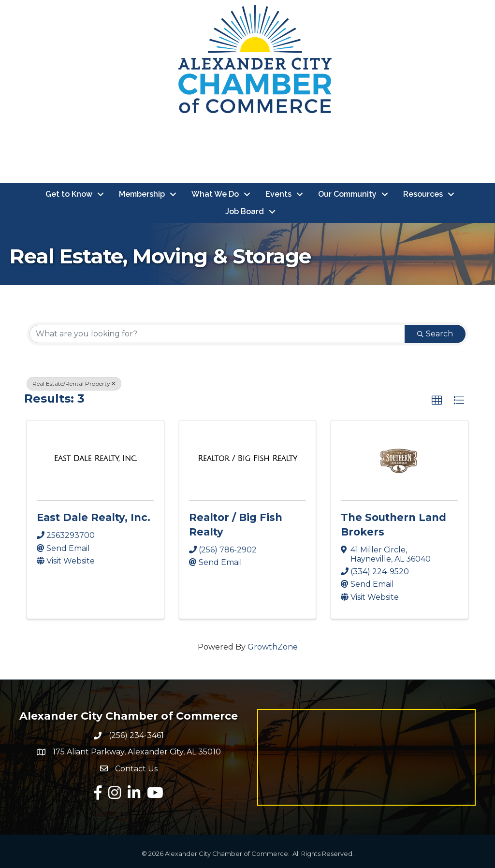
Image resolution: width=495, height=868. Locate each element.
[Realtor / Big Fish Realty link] (247, 459)
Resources (423, 194)
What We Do (215, 194)
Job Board (245, 211)
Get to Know (69, 194)
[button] (437, 401)
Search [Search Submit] (435, 334)
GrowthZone (273, 647)
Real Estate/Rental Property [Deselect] (74, 383)
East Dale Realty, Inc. (94, 517)
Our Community (347, 194)
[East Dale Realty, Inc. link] (96, 459)
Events (278, 194)
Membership (142, 194)
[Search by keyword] (217, 334)
